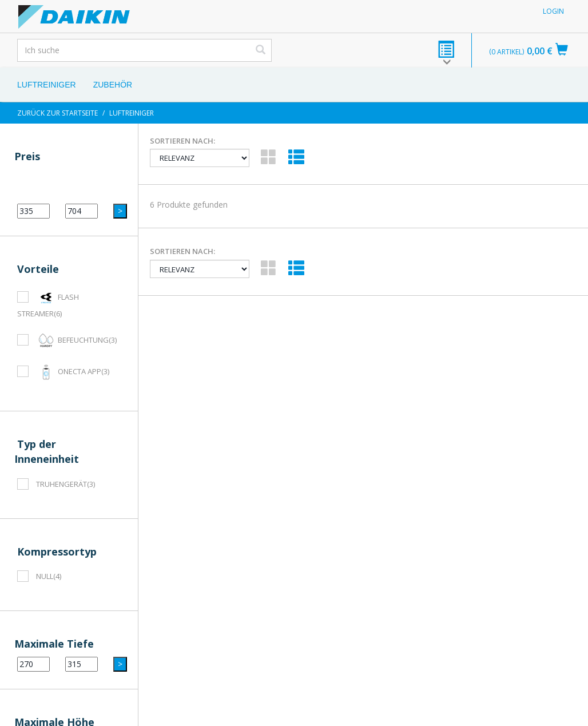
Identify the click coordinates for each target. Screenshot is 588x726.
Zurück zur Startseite (57, 113)
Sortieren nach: (182, 141)
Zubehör (113, 85)
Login (553, 11)
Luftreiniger (47, 85)
